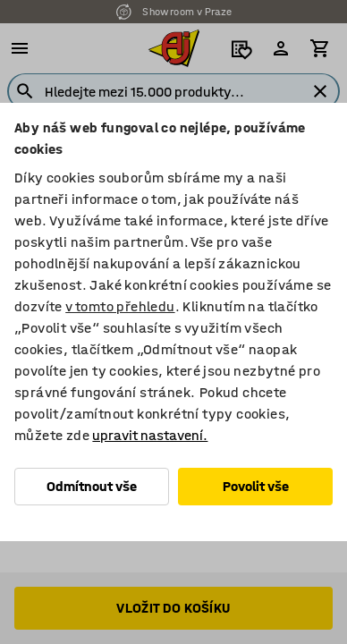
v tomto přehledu (120, 306)
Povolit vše (256, 486)
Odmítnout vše (92, 486)
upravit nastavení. (150, 435)
